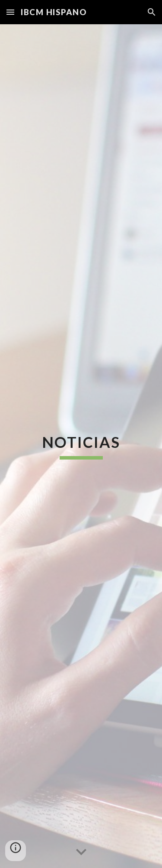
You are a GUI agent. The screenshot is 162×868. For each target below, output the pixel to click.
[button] (10, 12)
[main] (81, 446)
